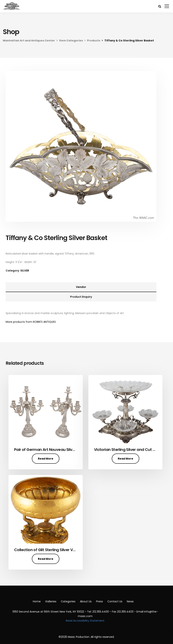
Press (100, 601)
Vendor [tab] (81, 287)
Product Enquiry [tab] (81, 297)
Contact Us (115, 601)
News (130, 601)
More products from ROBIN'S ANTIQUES (31, 322)
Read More (46, 459)
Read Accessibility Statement (85, 621)
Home (37, 601)
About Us (86, 601)
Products (94, 41)
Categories (68, 601)
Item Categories (71, 41)
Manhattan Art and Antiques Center (29, 41)
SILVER (25, 271)
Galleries (51, 601)
